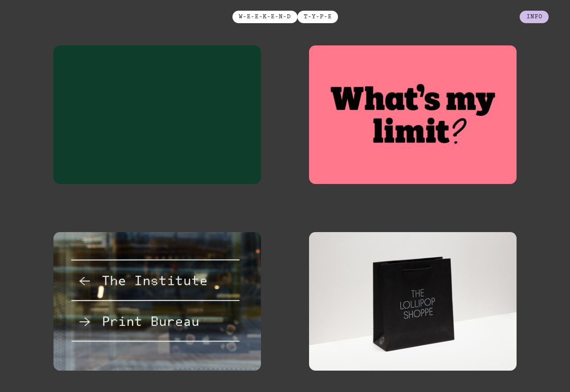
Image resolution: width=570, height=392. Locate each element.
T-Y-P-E (318, 16)
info (534, 16)
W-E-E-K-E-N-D (265, 16)
